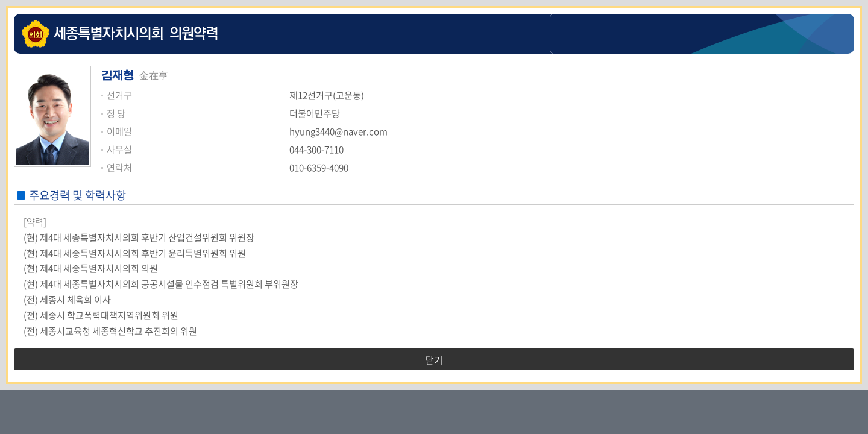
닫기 (434, 360)
